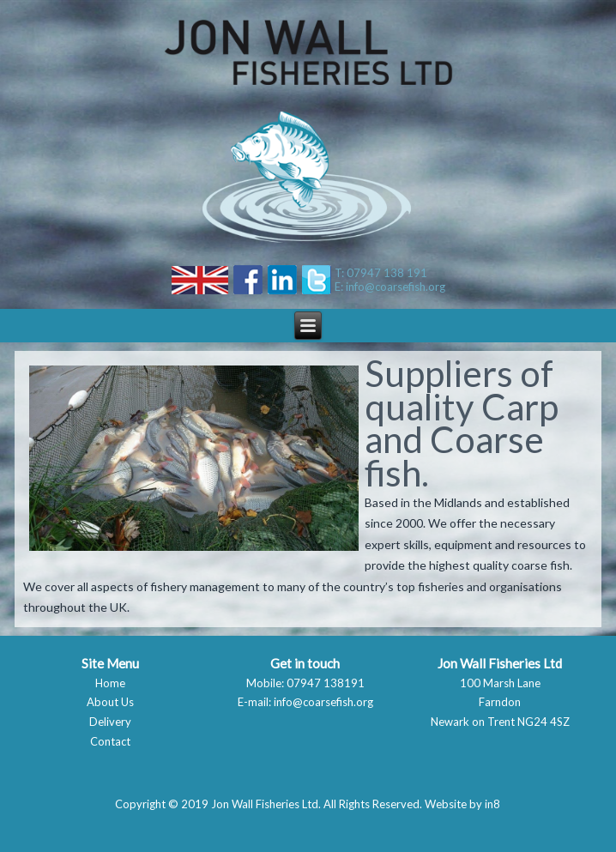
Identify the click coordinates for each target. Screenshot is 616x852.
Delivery (110, 722)
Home (110, 683)
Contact (110, 741)
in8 (492, 804)
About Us (110, 702)
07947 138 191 (387, 273)
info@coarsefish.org (396, 287)
